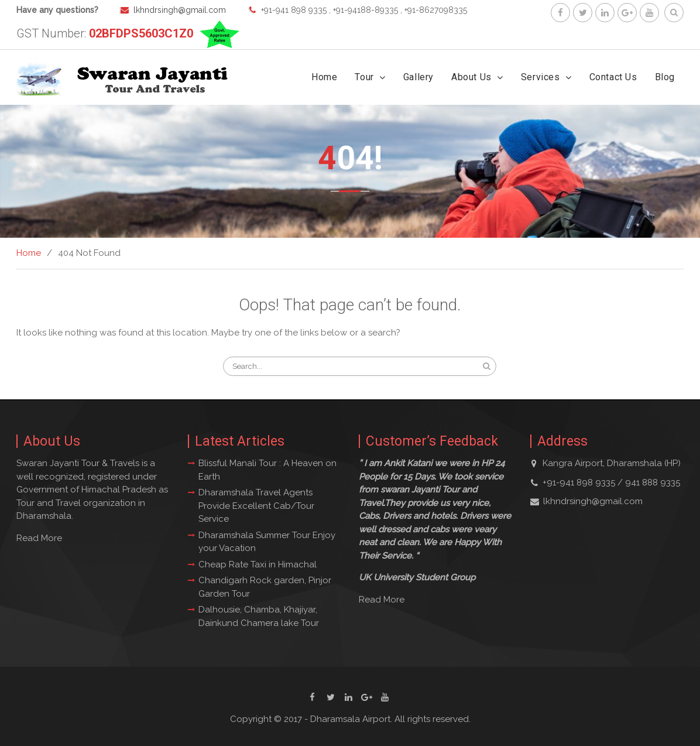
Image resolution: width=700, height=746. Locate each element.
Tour (364, 77)
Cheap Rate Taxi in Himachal (258, 564)
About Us (471, 77)
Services (541, 77)
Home (324, 77)
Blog (665, 77)
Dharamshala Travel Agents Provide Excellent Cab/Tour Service (256, 506)
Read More (39, 538)
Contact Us (613, 77)
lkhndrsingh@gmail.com (180, 10)
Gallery (418, 77)
